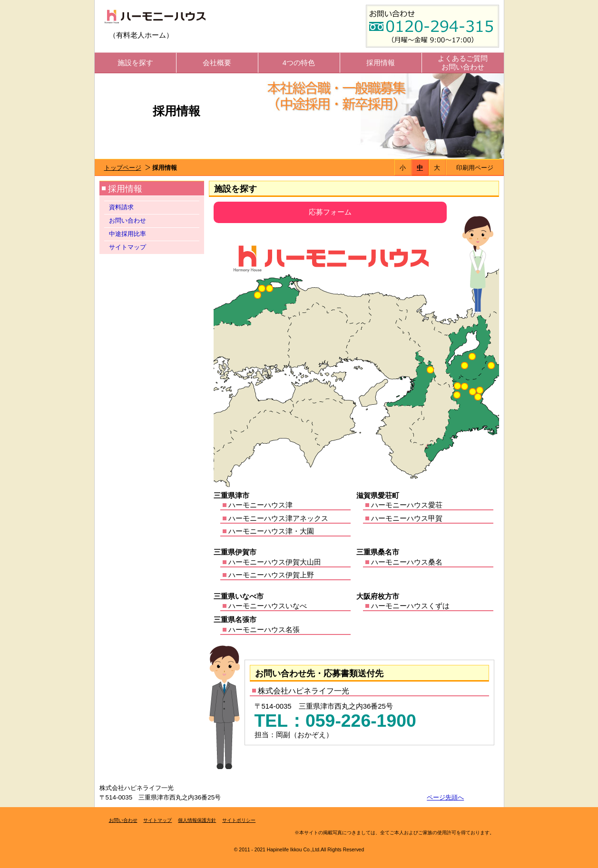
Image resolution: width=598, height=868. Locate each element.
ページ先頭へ (445, 797)
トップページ (123, 168)
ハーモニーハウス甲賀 (407, 518)
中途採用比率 (127, 234)
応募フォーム (330, 212)
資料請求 (121, 207)
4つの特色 (299, 63)
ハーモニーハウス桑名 (407, 562)
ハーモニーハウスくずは (410, 606)
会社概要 (217, 63)
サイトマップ (127, 247)
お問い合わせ (127, 220)
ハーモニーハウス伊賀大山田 (275, 562)
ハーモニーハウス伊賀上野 (271, 575)
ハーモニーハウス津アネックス (278, 518)
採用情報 (381, 63)
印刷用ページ (475, 168)
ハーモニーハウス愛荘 (407, 505)
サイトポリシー (239, 820)
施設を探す (135, 63)
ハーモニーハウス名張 (264, 629)
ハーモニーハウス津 (260, 505)
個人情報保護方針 (197, 820)
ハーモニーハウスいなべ (268, 606)
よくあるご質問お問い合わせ (463, 63)
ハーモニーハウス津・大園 (271, 531)
